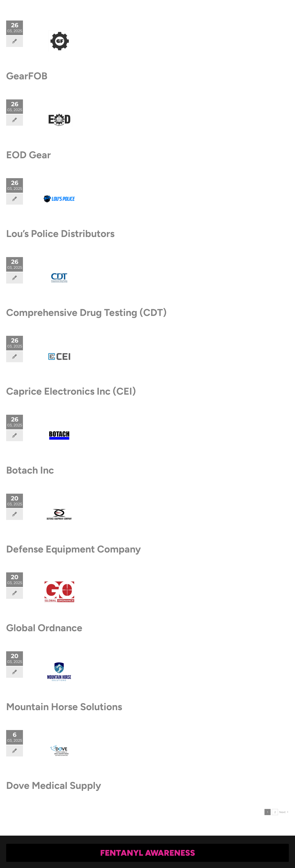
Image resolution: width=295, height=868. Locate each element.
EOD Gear (28, 155)
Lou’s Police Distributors (60, 234)
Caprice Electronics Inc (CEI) (71, 391)
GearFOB (27, 76)
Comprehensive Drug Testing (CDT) (86, 312)
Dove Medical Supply (54, 785)
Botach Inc (30, 470)
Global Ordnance (44, 628)
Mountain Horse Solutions (64, 707)
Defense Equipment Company (74, 549)
